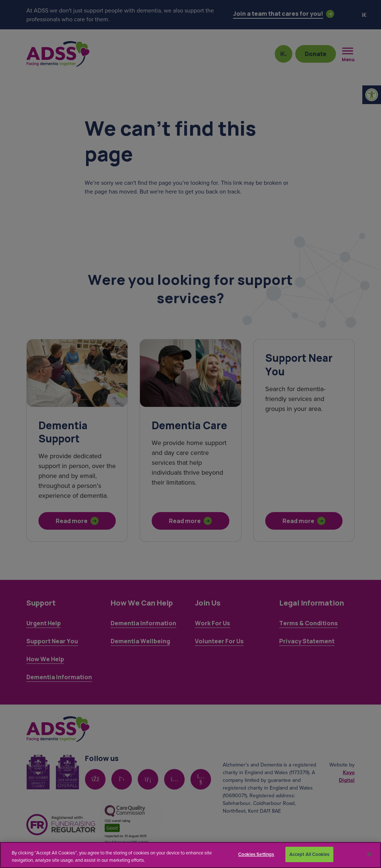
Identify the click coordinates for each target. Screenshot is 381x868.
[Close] (369, 854)
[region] (190, 855)
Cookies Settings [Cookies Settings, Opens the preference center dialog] (256, 854)
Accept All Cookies (309, 854)
